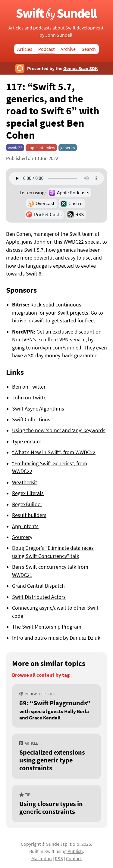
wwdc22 (15, 148)
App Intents (25, 526)
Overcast (45, 203)
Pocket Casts (48, 214)
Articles (25, 49)
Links (15, 372)
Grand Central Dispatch (38, 586)
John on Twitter (30, 398)
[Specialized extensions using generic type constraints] (56, 756)
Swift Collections (31, 420)
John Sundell (59, 35)
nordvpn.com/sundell (57, 348)
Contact (74, 858)
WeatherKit (25, 482)
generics (68, 148)
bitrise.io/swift (28, 321)
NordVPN (23, 332)
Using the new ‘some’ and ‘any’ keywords (59, 430)
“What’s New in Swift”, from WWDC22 (54, 452)
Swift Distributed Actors (39, 597)
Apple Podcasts (73, 192)
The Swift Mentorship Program (47, 627)
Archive (68, 49)
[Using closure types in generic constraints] (56, 804)
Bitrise (20, 305)
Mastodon (42, 858)
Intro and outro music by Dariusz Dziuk (56, 638)
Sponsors (21, 290)
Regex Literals (28, 493)
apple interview (41, 148)
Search (89, 49)
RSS (80, 214)
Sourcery (22, 537)
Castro (75, 203)
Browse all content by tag (41, 675)
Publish (75, 851)
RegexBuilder (27, 504)
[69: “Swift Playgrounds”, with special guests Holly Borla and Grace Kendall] (56, 706)
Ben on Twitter (29, 387)
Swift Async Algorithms (38, 409)
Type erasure (27, 442)
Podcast (46, 49)
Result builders (29, 515)
